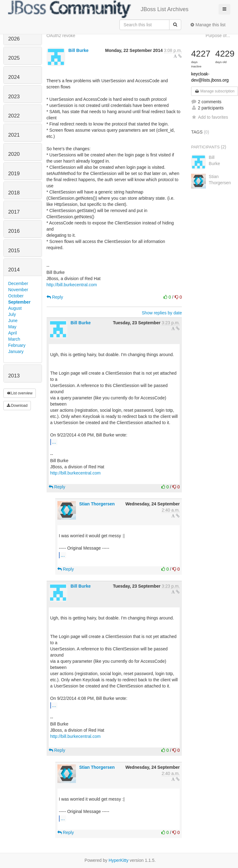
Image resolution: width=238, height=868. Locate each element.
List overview (20, 393)
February (17, 345)
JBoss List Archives (98, 9)
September (19, 302)
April (13, 333)
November (18, 290)
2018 (14, 193)
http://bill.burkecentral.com (72, 285)
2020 (14, 154)
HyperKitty (119, 860)
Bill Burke (78, 50)
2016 (14, 231)
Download (17, 406)
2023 (14, 97)
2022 (14, 116)
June (13, 321)
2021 (14, 135)
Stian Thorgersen (97, 504)
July (12, 314)
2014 (14, 270)
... (54, 442)
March (14, 339)
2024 (14, 77)
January (16, 351)
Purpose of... (218, 36)
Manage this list (208, 25)
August (15, 308)
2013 (14, 376)
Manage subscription (215, 91)
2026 (14, 39)
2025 (14, 58)
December (18, 283)
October (16, 296)
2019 (14, 174)
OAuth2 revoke (61, 36)
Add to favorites (209, 117)
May (12, 327)
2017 (14, 212)
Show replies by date (162, 313)
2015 (14, 251)
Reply (55, 297)
